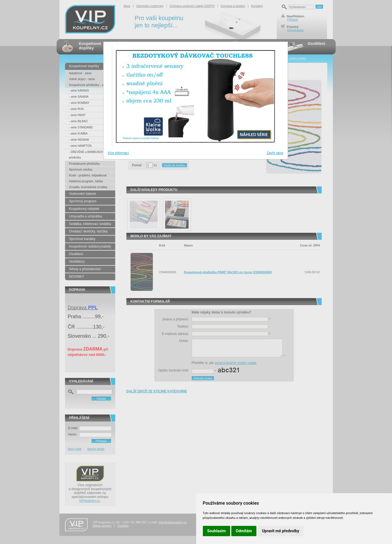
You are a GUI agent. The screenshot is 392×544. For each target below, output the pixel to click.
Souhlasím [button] (217, 531)
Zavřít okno (275, 153)
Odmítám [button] (244, 531)
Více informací (118, 153)
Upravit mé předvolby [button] (281, 531)
